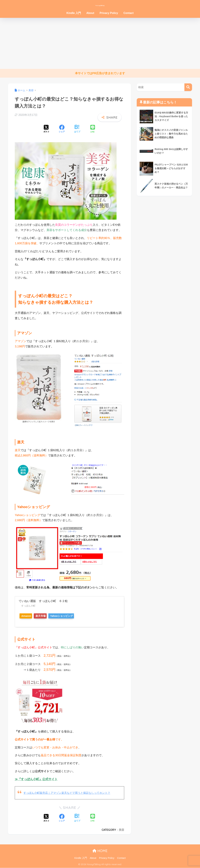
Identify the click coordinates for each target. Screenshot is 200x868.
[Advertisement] (100, 43)
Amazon (28, 616)
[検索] (188, 87)
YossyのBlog (100, 5)
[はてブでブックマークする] (77, 129)
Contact (129, 13)
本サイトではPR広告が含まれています (100, 73)
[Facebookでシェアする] (62, 129)
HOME (100, 851)
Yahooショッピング (70, 616)
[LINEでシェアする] (93, 129)
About (90, 13)
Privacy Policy (109, 13)
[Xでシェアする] (46, 129)
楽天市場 (46, 616)
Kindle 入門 (74, 13)
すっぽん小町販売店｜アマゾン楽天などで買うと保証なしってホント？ (70, 793)
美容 (121, 830)
